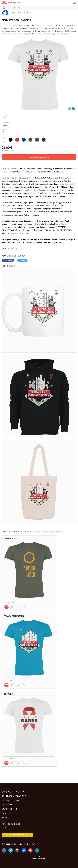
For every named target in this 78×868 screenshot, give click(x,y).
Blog (4, 817)
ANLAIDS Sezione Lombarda (49, 532)
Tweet (22, 260)
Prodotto (6, 115)
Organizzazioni (10, 800)
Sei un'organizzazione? (14, 796)
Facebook (8, 260)
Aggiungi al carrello (39, 157)
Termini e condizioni (11, 824)
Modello (6, 123)
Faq (4, 813)
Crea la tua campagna (16, 835)
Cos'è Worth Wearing (13, 792)
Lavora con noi (10, 809)
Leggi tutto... (67, 34)
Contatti (6, 828)
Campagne (7, 805)
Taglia (5, 130)
